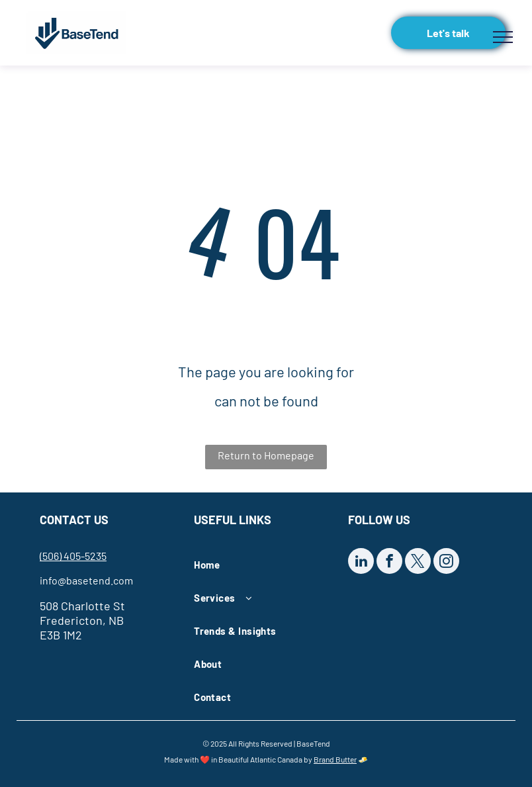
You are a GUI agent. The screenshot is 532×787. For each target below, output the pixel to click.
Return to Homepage (266, 455)
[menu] (503, 37)
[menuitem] (261, 565)
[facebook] (389, 563)
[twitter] (418, 563)
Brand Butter (335, 759)
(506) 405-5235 (73, 556)
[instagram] (446, 563)
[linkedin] (361, 563)
